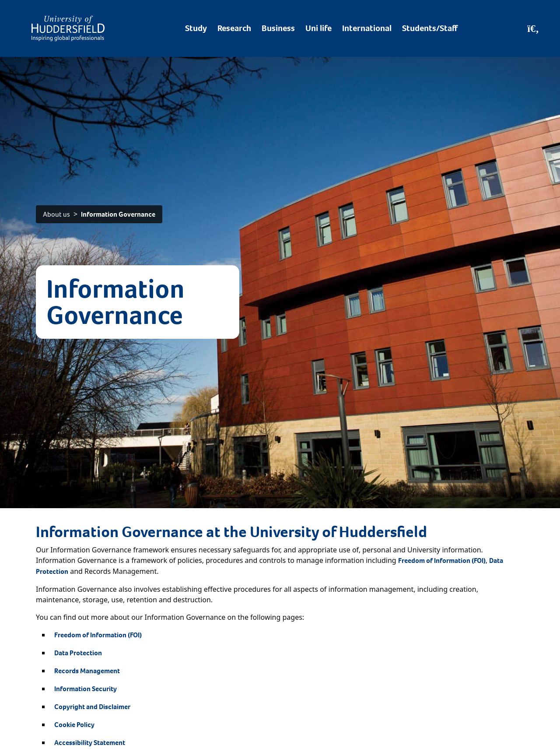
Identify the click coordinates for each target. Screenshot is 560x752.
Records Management (87, 671)
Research (234, 28)
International (367, 28)
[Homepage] (68, 28)
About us (56, 214)
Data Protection (78, 653)
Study (196, 28)
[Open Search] (533, 28)
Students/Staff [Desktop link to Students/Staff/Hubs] (430, 28)
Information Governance (118, 214)
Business (278, 28)
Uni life (318, 28)
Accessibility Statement (90, 743)
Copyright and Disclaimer (92, 707)
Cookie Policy (74, 725)
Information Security (86, 689)
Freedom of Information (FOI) (442, 560)
